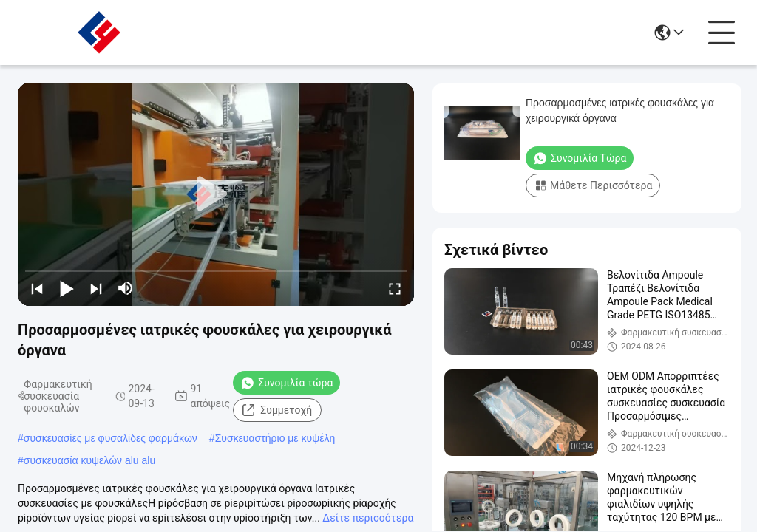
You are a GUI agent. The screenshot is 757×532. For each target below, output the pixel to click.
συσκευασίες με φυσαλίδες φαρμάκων (111, 438)
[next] (96, 288)
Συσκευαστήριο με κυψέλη (275, 438)
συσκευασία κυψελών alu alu (89, 460)
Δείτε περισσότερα (368, 518)
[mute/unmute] (126, 288)
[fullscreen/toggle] (395, 288)
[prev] (37, 288)
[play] (216, 194)
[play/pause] (67, 288)
